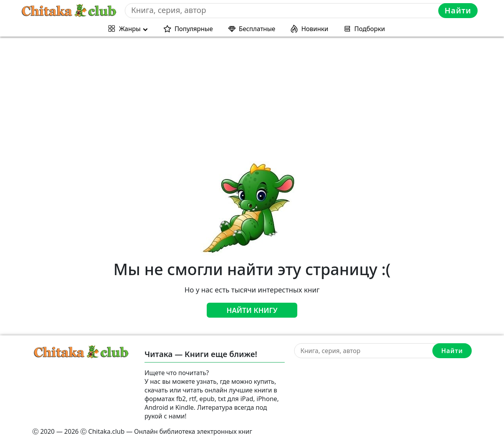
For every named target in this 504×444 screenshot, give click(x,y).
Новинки (315, 29)
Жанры (130, 29)
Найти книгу (252, 310)
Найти (458, 10)
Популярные (194, 29)
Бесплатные (257, 29)
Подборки (370, 29)
